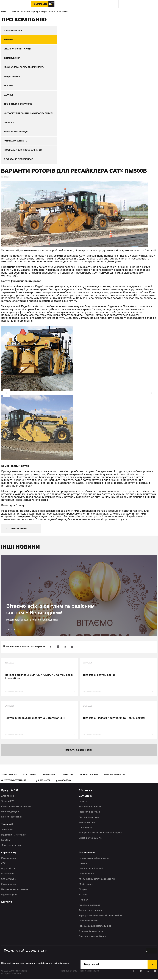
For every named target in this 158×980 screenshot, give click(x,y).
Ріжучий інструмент (89, 818)
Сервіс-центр (9, 854)
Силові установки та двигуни (16, 808)
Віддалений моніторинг (13, 836)
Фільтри (83, 803)
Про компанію (87, 854)
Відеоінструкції (9, 896)
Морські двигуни (89, 776)
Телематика (7, 831)
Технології (7, 826)
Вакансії (83, 896)
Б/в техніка (85, 792)
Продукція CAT (10, 792)
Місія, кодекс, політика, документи (97, 880)
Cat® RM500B (100, 274)
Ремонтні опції (9, 859)
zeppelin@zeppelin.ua (15, 782)
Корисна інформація (89, 906)
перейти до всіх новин (79, 752)
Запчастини (86, 797)
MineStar (6, 841)
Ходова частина (87, 824)
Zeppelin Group (9, 776)
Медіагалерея (86, 885)
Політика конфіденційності (93, 938)
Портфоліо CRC (9, 870)
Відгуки (83, 891)
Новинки (83, 901)
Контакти (7, 903)
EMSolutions (8, 875)
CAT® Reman (85, 829)
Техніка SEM (49, 776)
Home (4, 12)
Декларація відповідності (92, 932)
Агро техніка (30, 776)
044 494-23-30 (65, 782)
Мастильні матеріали (90, 808)
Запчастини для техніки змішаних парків (100, 834)
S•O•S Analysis (8, 880)
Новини (15, 12)
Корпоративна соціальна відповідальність (101, 917)
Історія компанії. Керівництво (94, 859)
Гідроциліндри (9, 885)
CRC (3, 865)
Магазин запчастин (115, 776)
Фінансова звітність (89, 922)
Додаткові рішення (11, 847)
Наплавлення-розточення (15, 891)
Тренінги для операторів (92, 912)
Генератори (68, 776)
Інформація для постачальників (95, 927)
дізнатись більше (14, 693)
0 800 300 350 (44, 782)
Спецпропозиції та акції (91, 870)
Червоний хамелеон (90, 972)
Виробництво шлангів (90, 839)
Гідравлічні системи (89, 813)
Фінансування (86, 875)
